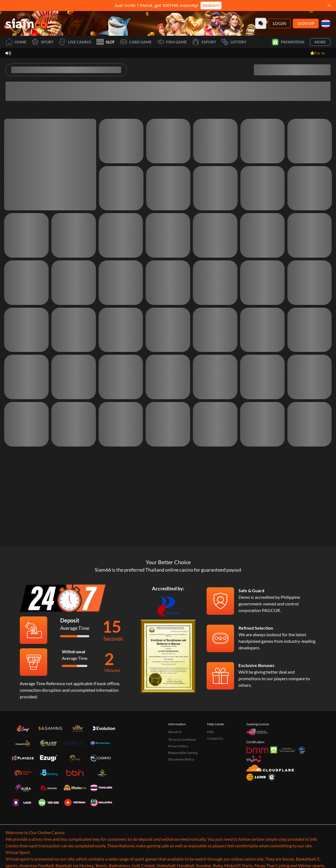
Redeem (211, 5)
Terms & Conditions (182, 739)
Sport (43, 42)
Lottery (234, 42)
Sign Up (306, 23)
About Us (175, 732)
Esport (204, 42)
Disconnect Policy (181, 759)
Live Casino (75, 42)
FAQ (210, 732)
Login (280, 23)
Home (16, 42)
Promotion (288, 42)
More (320, 42)
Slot (106, 42)
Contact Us (215, 738)
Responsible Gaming (183, 753)
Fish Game (172, 42)
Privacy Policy (178, 746)
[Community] (261, 23)
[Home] (26, 23)
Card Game (136, 42)
